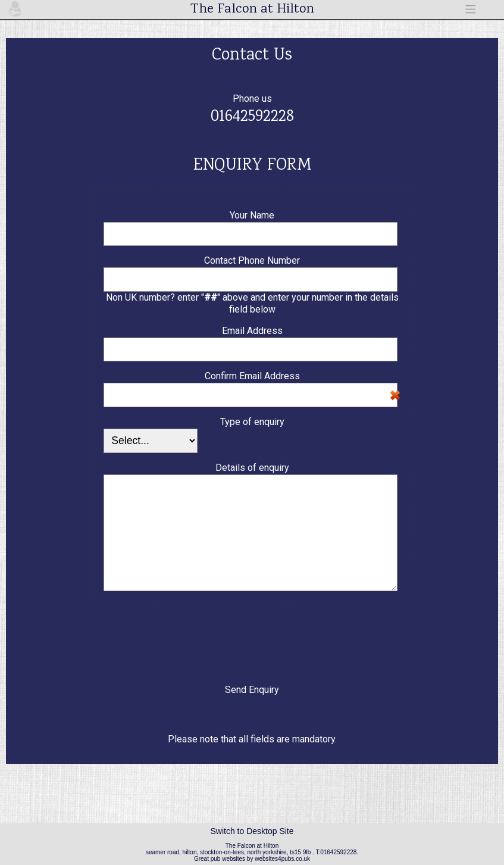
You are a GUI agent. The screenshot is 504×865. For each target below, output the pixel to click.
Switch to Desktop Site (252, 831)
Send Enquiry (252, 690)
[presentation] (252, 636)
